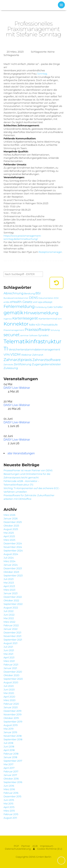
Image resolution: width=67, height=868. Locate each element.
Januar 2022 (11, 629)
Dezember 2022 (13, 597)
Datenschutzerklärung (18, 849)
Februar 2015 (11, 814)
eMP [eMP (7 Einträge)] (35, 302)
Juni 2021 (9, 650)
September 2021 (13, 640)
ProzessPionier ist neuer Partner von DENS (28, 470)
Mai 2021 (8, 654)
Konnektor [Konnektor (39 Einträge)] (16, 324)
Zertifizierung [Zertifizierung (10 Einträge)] (23, 364)
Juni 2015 (9, 800)
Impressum (47, 846)
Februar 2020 (11, 704)
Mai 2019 (8, 729)
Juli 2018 (8, 743)
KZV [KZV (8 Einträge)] (38, 325)
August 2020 (11, 682)
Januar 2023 (11, 593)
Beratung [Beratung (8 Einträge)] (29, 294)
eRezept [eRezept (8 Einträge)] (48, 302)
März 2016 (9, 789)
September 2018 (13, 739)
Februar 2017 (11, 771)
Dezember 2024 (13, 543)
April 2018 (9, 750)
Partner (26, 846)
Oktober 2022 (11, 600)
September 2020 (13, 679)
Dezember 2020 (13, 672)
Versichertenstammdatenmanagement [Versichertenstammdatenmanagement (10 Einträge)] (34, 350)
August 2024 (11, 554)
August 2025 (11, 529)
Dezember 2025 (13, 522)
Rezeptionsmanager (50, 252)
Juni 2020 (9, 689)
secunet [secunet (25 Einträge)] (12, 335)
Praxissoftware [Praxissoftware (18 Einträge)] (37, 330)
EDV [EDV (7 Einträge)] (56, 298)
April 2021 (9, 657)
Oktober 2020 (11, 675)
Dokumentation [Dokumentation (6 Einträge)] (46, 298)
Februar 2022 (11, 625)
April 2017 (9, 768)
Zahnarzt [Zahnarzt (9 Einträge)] (38, 355)
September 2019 (13, 722)
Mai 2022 (9, 618)
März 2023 (9, 590)
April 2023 (9, 586)
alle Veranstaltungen (21, 453)
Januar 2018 (10, 757)
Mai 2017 (8, 764)
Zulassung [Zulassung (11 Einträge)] (11, 368)
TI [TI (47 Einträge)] (6, 349)
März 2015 (9, 811)
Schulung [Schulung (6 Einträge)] (55, 330)
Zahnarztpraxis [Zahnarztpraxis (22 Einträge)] (18, 360)
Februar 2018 (11, 754)
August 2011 (10, 818)
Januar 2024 (11, 565)
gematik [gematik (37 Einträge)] (13, 313)
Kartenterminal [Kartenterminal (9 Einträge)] (48, 319)
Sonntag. (42, 74)
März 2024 (9, 561)
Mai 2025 (9, 533)
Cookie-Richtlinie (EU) (50, 849)
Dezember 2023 (13, 568)
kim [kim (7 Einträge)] (60, 319)
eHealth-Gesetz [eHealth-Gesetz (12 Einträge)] (21, 302)
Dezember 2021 (12, 632)
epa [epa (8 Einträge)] (40, 302)
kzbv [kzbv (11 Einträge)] (32, 325)
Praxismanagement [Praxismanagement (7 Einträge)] (14, 330)
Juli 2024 (9, 558)
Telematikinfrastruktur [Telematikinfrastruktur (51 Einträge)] (33, 341)
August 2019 (11, 725)
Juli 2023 (9, 579)
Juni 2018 (9, 746)
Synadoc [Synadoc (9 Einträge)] (44, 335)
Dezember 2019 (13, 711)
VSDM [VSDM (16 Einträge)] (16, 354)
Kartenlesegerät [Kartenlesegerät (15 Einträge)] (25, 318)
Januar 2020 (11, 707)
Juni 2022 (9, 615)
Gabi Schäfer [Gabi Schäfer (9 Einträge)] (55, 307)
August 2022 (11, 608)
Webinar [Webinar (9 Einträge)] (26, 355)
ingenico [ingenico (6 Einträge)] (8, 319)
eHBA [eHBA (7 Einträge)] (7, 302)
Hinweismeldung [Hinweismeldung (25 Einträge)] (41, 313)
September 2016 (13, 782)
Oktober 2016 (11, 779)
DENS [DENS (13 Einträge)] (33, 298)
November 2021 (12, 636)
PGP (16, 846)
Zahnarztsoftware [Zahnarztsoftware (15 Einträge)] (47, 360)
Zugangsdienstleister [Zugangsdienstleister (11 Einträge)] (46, 364)
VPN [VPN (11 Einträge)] (7, 355)
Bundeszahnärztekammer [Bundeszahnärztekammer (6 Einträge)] (16, 298)
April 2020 (9, 697)
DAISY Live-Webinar (17, 388)
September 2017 (13, 761)
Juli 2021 (8, 647)
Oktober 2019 (11, 718)
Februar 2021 (11, 665)
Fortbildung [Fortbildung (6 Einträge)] (41, 307)
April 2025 (9, 536)
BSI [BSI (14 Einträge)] (38, 293)
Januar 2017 (10, 775)
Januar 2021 (10, 668)
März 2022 (9, 622)
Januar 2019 (10, 732)
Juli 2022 (9, 611)
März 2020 (10, 700)
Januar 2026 (11, 518)
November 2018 (13, 736)
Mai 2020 (9, 693)
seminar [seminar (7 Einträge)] (24, 335)
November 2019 (13, 714)
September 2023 (13, 575)
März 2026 (9, 515)
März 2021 (9, 661)
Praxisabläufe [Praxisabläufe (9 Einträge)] (49, 325)
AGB (35, 846)
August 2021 (11, 643)
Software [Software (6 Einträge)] (33, 336)
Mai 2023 (9, 583)
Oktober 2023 (11, 572)
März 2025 (9, 540)
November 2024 (13, 547)
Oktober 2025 (11, 526)
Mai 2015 (8, 804)
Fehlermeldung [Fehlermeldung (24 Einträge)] (19, 306)
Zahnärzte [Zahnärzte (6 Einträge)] (8, 365)
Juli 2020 (9, 686)
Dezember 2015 (12, 796)
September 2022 (13, 604)
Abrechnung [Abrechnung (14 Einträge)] (13, 293)
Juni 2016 (9, 786)
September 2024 (13, 551)
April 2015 (9, 807)
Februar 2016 (11, 793)
